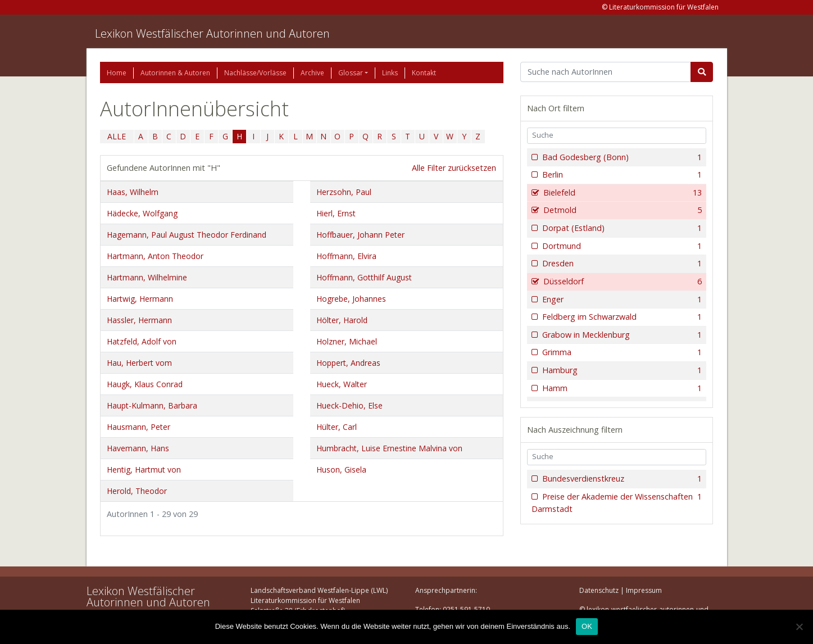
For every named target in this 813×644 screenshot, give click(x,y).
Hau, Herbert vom (139, 363)
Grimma (621, 352)
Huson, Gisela (341, 470)
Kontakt (424, 73)
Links (390, 73)
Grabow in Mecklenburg (621, 335)
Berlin (621, 175)
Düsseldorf (622, 282)
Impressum (644, 590)
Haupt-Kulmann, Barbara (152, 405)
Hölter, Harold (342, 320)
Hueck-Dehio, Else (349, 405)
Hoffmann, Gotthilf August (364, 277)
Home (117, 73)
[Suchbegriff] (606, 72)
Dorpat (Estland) (621, 228)
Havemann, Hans (138, 448)
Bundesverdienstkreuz (621, 479)
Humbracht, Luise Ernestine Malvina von (389, 448)
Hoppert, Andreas (348, 363)
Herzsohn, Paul (344, 192)
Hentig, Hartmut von (144, 470)
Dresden (621, 264)
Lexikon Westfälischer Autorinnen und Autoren (212, 33)
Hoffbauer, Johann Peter (360, 235)
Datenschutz (599, 590)
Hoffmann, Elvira (346, 256)
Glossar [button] (351, 73)
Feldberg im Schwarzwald (621, 317)
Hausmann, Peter (138, 427)
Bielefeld (622, 193)
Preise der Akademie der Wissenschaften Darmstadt (617, 503)
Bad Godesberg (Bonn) (621, 157)
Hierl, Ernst (336, 213)
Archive (312, 73)
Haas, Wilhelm (133, 192)
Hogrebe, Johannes (351, 299)
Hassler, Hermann (139, 320)
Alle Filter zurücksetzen (454, 168)
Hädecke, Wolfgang (142, 213)
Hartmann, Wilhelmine (147, 277)
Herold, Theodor (137, 491)
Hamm (621, 388)
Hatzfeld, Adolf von (142, 341)
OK (587, 626)
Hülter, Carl (337, 427)
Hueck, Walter (342, 384)
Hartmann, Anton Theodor (155, 256)
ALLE (117, 136)
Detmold (622, 210)
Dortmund (621, 246)
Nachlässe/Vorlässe (255, 73)
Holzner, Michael (347, 341)
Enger (621, 300)
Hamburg (621, 370)
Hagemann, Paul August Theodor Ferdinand (187, 235)
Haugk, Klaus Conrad (145, 384)
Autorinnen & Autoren (175, 73)
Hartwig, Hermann (140, 299)
